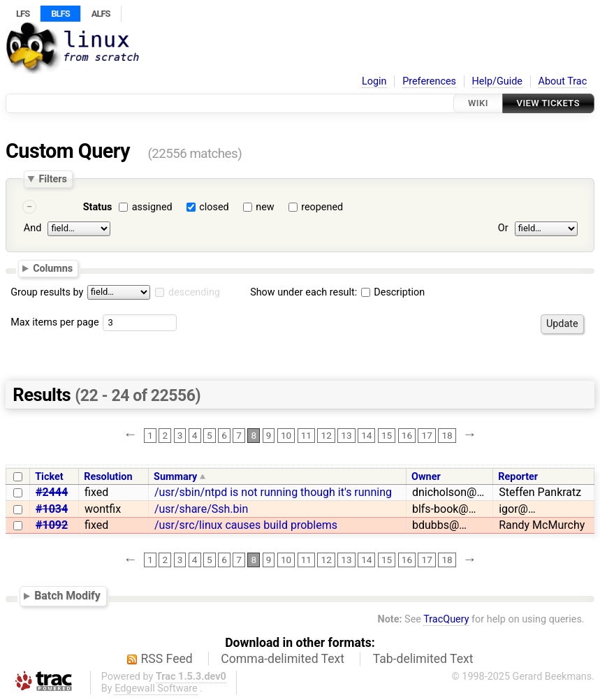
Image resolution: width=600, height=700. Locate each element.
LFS (23, 14)
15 (387, 435)
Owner (426, 477)
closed (214, 207)
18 (447, 435)
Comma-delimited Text (283, 659)
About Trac (563, 81)
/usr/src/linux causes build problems (246, 525)
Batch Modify (67, 596)
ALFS (101, 14)
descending (194, 292)
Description (393, 292)
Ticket (49, 477)
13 (346, 435)
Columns (53, 268)
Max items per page (54, 322)
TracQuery (446, 619)
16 (407, 435)
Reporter (518, 477)
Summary (175, 477)
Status (98, 207)
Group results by (47, 292)
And (32, 228)
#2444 (52, 492)
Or (503, 228)
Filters (52, 179)
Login (374, 81)
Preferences (429, 81)
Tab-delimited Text (423, 659)
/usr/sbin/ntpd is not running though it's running (273, 492)
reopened (322, 207)
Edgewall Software (156, 688)
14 (366, 435)
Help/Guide (497, 81)
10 (286, 435)
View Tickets (548, 103)
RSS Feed (167, 659)
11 (306, 435)
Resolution (108, 477)
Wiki (478, 103)
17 (427, 435)
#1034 (52, 509)
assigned (152, 207)
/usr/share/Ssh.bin (201, 509)
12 (327, 435)
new (265, 207)
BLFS (60, 14)
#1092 (52, 525)
